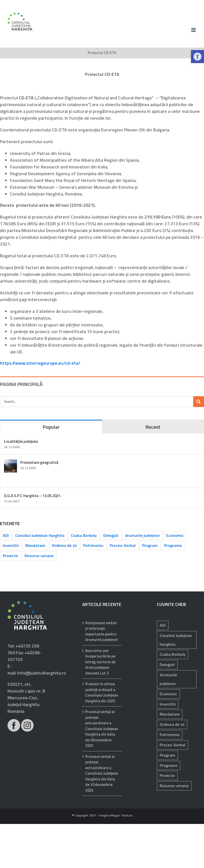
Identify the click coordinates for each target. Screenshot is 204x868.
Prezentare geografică (39, 462)
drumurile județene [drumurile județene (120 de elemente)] (142, 535)
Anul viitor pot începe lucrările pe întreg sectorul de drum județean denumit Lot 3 (100, 662)
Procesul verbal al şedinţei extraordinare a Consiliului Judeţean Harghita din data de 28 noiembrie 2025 (102, 729)
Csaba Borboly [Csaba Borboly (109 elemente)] (84, 535)
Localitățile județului (21, 441)
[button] (197, 57)
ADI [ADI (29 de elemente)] (163, 625)
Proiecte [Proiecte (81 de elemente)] (167, 775)
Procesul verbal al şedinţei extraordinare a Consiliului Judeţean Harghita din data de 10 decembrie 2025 (102, 774)
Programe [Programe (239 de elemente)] (173, 545)
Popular (51, 427)
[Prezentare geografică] (11, 463)
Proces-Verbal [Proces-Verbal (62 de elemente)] (123, 545)
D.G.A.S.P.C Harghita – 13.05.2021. (33, 496)
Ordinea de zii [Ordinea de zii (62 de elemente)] (64, 545)
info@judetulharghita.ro (42, 673)
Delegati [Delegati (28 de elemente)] (111, 535)
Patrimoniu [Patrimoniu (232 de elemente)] (93, 545)
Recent (153, 427)
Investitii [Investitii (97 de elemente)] (168, 704)
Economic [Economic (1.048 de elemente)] (175, 535)
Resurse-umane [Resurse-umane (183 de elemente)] (39, 556)
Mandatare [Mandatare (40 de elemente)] (35, 545)
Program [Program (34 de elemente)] (150, 545)
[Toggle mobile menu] (194, 30)
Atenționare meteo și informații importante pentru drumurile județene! (101, 631)
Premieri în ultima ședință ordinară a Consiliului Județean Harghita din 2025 (102, 693)
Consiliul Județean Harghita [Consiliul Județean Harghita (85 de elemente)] (40, 535)
